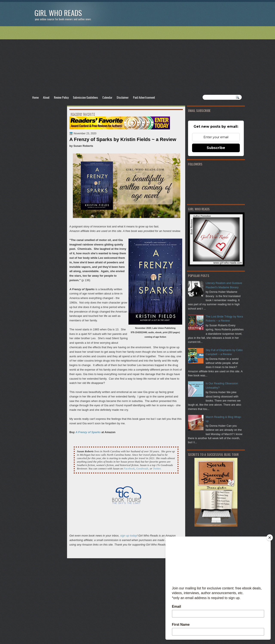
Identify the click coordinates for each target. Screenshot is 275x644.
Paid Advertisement (144, 97)
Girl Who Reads (58, 13)
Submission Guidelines (85, 97)
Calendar (107, 97)
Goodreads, (143, 468)
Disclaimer (123, 97)
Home (35, 97)
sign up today (128, 536)
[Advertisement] (137, 60)
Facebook (129, 468)
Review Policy (61, 97)
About (46, 97)
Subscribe (216, 148)
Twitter (157, 468)
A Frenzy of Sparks (88, 432)
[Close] (270, 538)
